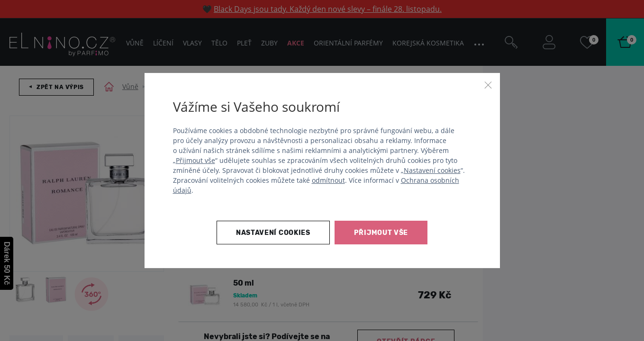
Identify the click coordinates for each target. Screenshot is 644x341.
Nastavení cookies (432, 170)
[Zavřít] (488, 85)
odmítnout (328, 180)
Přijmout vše (195, 160)
